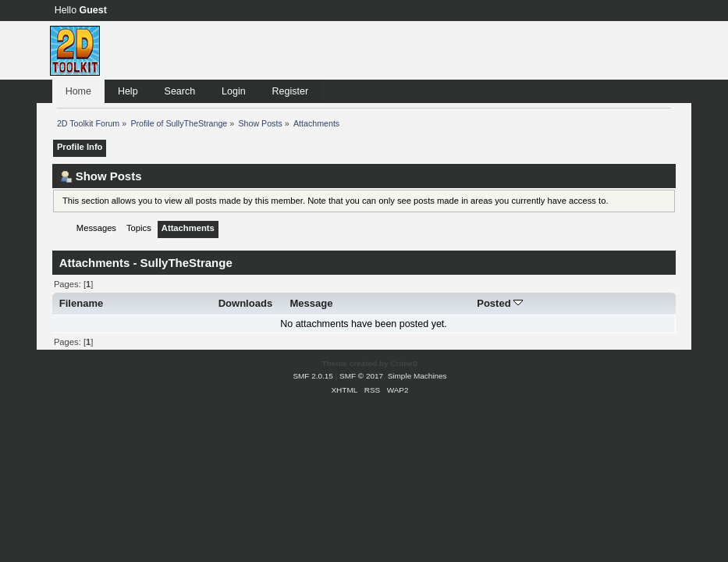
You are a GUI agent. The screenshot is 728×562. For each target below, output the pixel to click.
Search (180, 91)
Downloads (246, 303)
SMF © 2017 (361, 376)
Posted (500, 303)
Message (311, 303)
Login (234, 91)
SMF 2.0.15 (313, 376)
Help (128, 91)
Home (78, 91)
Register (290, 91)
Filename (82, 303)
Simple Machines (417, 376)
